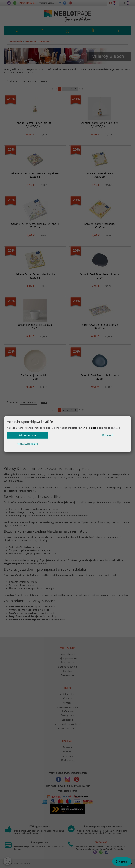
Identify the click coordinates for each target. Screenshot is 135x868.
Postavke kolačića (87, 432)
